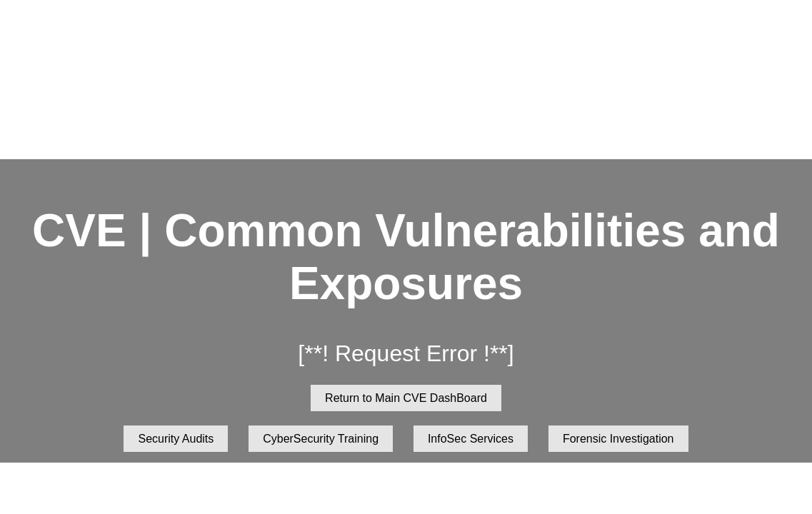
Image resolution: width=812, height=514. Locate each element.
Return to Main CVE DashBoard (406, 398)
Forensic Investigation (618, 439)
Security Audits (176, 439)
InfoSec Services (471, 439)
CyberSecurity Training (321, 439)
